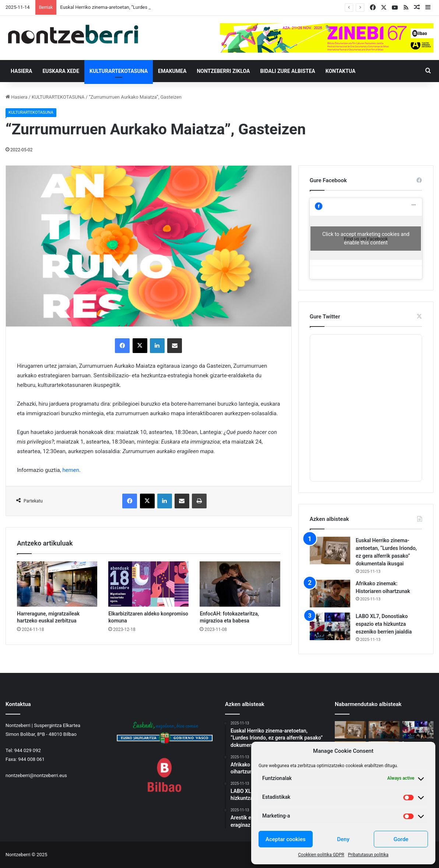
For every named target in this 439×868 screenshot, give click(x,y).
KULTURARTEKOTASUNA (119, 71)
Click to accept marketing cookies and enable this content (366, 238)
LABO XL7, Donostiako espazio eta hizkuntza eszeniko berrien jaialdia (384, 624)
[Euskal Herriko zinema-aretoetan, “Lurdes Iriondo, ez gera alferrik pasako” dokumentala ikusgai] (330, 551)
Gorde (401, 839)
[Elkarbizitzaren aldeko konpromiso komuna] (148, 584)
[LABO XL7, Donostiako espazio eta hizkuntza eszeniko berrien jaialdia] (330, 626)
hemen (71, 470)
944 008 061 (31, 759)
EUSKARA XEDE (61, 71)
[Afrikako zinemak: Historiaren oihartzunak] (330, 594)
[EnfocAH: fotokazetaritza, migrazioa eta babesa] (240, 584)
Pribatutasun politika (368, 855)
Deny (343, 839)
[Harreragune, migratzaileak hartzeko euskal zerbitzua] (57, 584)
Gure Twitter (325, 317)
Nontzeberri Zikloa (223, 71)
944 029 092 (28, 750)
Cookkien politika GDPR (321, 855)
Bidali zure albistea (288, 71)
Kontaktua (340, 71)
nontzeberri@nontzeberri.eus (36, 775)
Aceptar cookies (286, 839)
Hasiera (21, 71)
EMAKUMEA (172, 71)
